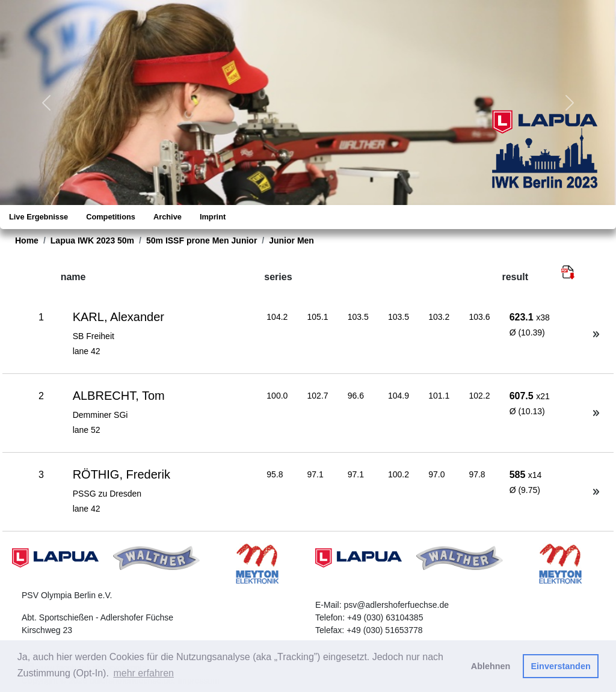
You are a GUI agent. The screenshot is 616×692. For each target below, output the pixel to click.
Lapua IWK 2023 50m (92, 240)
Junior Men (291, 240)
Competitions (111, 217)
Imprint (213, 217)
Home (27, 240)
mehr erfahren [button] (143, 673)
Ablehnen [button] (491, 666)
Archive (168, 217)
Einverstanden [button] (561, 666)
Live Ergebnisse (38, 217)
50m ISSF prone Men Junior (202, 240)
